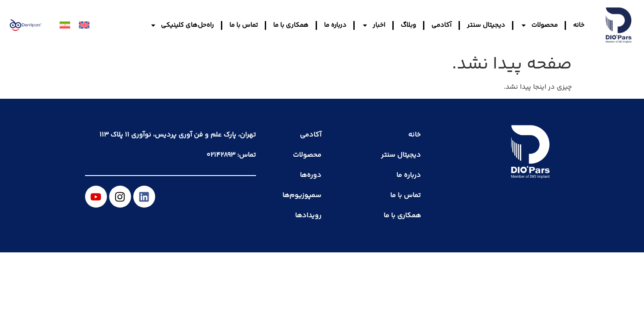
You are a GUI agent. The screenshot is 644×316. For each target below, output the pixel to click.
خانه (579, 25)
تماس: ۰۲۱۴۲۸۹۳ (231, 155)
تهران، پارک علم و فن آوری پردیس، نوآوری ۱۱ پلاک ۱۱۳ (178, 135)
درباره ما (335, 25)
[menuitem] (84, 25)
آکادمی (441, 25)
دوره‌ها (311, 175)
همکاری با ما (291, 25)
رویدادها (308, 216)
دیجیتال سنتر (486, 25)
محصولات (539, 25)
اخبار (374, 25)
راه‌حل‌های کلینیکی (182, 25)
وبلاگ (408, 25)
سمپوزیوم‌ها (302, 196)
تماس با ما (244, 25)
